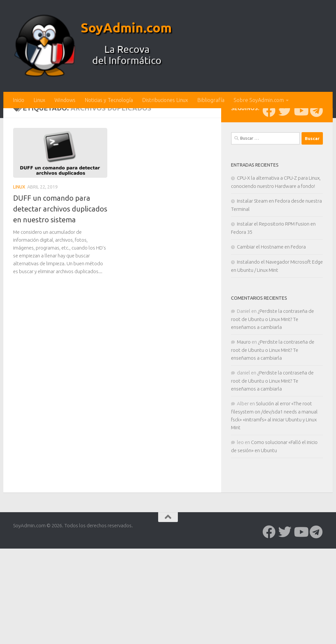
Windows (65, 100)
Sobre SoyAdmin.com (259, 100)
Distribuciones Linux (165, 100)
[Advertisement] (168, 157)
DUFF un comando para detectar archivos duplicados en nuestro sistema (60, 317)
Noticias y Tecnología (109, 100)
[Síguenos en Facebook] (269, 219)
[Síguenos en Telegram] (316, 219)
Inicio (19, 100)
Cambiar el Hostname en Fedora (271, 355)
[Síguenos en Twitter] (285, 219)
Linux (39, 100)
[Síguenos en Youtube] (301, 219)
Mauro (244, 450)
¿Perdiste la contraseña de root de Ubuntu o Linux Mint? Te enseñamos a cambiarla (273, 427)
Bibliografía (211, 100)
